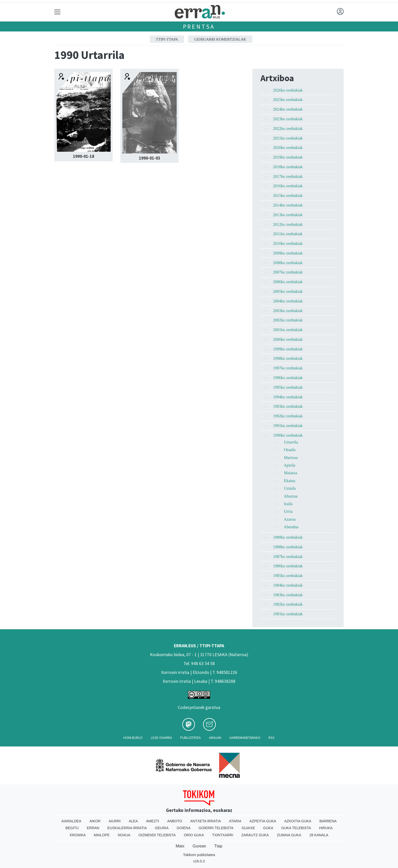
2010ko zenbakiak (288, 243)
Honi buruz (133, 738)
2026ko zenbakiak (288, 90)
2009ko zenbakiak (288, 253)
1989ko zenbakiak (288, 537)
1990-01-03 (150, 158)
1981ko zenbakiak (288, 614)
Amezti (152, 821)
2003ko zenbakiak (288, 311)
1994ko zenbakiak (288, 397)
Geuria (162, 828)
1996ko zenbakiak (288, 378)
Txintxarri (223, 835)
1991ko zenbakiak (288, 426)
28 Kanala (319, 835)
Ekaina (290, 481)
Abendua (291, 527)
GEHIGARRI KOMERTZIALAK (220, 39)
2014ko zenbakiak (288, 205)
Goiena (184, 828)
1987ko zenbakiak (288, 557)
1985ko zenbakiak (288, 576)
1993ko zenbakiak (288, 406)
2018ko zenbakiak (288, 167)
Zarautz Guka (255, 835)
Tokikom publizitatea (199, 855)
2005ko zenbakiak (288, 291)
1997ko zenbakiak (288, 368)
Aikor (95, 821)
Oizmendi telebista (157, 835)
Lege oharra (161, 738)
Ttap (218, 846)
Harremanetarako (245, 738)
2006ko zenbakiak (288, 282)
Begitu (72, 828)
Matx (180, 846)
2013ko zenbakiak (288, 215)
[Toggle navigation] (57, 12)
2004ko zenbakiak (288, 301)
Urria (288, 511)
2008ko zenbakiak (288, 263)
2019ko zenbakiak (288, 157)
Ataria (235, 821)
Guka (268, 828)
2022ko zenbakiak (288, 129)
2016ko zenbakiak (288, 186)
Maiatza (291, 473)
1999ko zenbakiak (288, 349)
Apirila (289, 465)
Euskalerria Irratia (127, 828)
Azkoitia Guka (298, 821)
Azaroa (290, 519)
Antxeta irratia (206, 821)
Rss (272, 738)
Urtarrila (291, 442)
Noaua (124, 835)
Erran (93, 828)
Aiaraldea (71, 821)
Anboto (175, 821)
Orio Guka (194, 835)
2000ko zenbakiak (288, 339)
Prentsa (199, 27)
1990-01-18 (84, 156)
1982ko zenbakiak (288, 604)
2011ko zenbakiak (288, 234)
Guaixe (248, 828)
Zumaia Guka (289, 835)
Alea (133, 821)
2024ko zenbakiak (288, 109)
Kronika (78, 835)
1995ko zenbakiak (288, 387)
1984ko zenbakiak (288, 585)
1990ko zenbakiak (288, 435)
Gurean (199, 846)
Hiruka (326, 828)
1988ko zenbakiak (288, 547)
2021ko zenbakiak (288, 138)
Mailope (102, 835)
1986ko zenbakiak (288, 566)
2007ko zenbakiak (288, 272)
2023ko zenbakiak (288, 119)
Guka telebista (296, 828)
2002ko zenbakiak (288, 320)
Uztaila (290, 488)
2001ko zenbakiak (288, 330)
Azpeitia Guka (263, 821)
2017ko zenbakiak (288, 176)
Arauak (215, 738)
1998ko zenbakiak (288, 358)
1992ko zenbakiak (288, 416)
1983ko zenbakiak (288, 595)
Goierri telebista (216, 828)
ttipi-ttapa (167, 39)
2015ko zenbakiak (288, 195)
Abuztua (291, 496)
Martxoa (291, 458)
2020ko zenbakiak (288, 148)
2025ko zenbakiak (288, 100)
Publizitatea (190, 738)
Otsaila (290, 450)
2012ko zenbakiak (288, 224)
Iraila (288, 504)
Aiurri (115, 821)
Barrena (328, 821)
